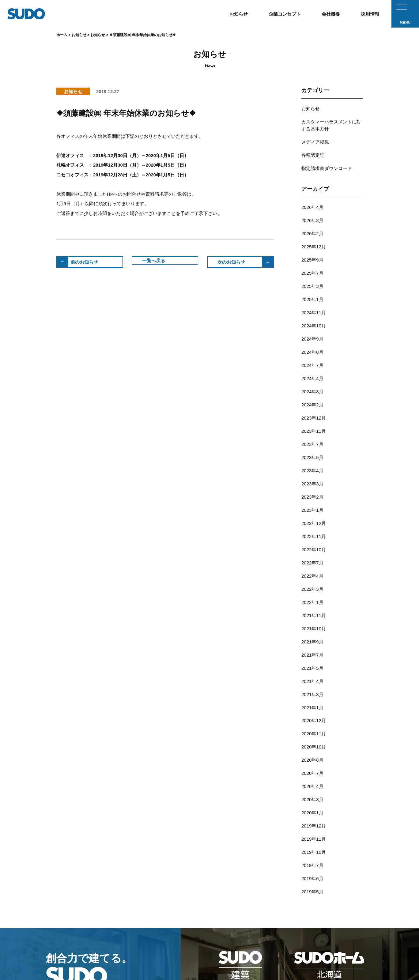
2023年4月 (312, 406)
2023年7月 (312, 384)
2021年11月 (314, 524)
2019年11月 (314, 706)
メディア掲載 (315, 134)
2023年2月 (312, 427)
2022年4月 (312, 492)
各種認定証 (313, 144)
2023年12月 (314, 363)
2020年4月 (312, 663)
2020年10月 (314, 631)
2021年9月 (312, 545)
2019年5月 (312, 749)
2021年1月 (312, 599)
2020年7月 (312, 652)
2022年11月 (314, 460)
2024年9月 (312, 299)
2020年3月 (312, 674)
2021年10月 (314, 535)
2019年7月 (312, 727)
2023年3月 (312, 417)
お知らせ (311, 108)
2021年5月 (312, 567)
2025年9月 (312, 234)
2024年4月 (312, 331)
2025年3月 (312, 256)
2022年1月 (312, 513)
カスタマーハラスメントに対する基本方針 (331, 121)
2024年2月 (312, 352)
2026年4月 (312, 192)
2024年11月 (314, 277)
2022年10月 (314, 470)
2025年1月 (312, 267)
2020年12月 (314, 610)
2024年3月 (312, 342)
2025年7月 (312, 245)
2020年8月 (312, 642)
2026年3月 (312, 202)
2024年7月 (312, 320)
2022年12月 (314, 449)
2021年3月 (312, 588)
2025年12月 (314, 224)
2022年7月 (312, 481)
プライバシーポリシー (327, 947)
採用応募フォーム (255, 947)
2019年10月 (314, 717)
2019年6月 (312, 738)
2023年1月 (312, 438)
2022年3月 (312, 502)
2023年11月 (314, 374)
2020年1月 (312, 685)
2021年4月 (312, 577)
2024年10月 (314, 288)
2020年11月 (314, 620)
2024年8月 (312, 309)
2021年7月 (312, 556)
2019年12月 (314, 695)
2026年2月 (312, 213)
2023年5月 (312, 395)
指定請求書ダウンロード (327, 155)
